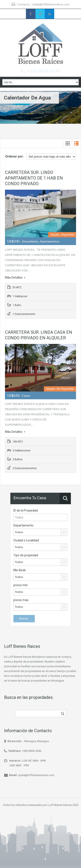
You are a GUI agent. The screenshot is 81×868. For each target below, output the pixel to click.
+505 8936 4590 (44, 71)
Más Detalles (15, 278)
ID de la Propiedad (26, 510)
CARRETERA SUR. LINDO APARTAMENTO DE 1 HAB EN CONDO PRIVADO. (34, 178)
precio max (21, 600)
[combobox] (40, 532)
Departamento (23, 525)
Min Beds (20, 570)
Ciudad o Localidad (26, 540)
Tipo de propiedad (26, 555)
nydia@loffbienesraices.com (51, 4)
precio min (21, 585)
